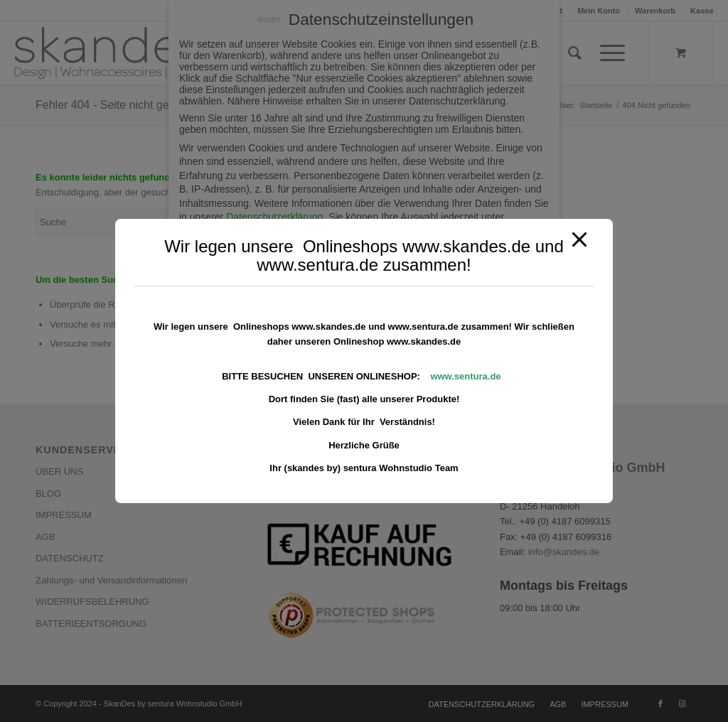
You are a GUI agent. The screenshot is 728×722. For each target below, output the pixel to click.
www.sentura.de (465, 376)
